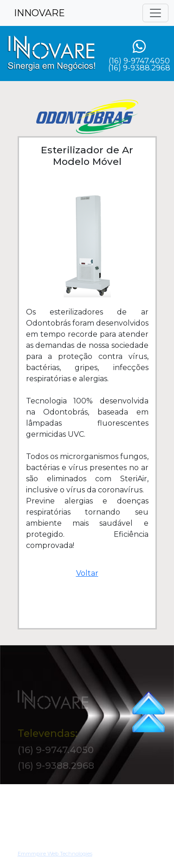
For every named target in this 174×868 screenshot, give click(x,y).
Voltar (87, 573)
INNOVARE (39, 13)
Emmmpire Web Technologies (55, 857)
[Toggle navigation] (155, 13)
